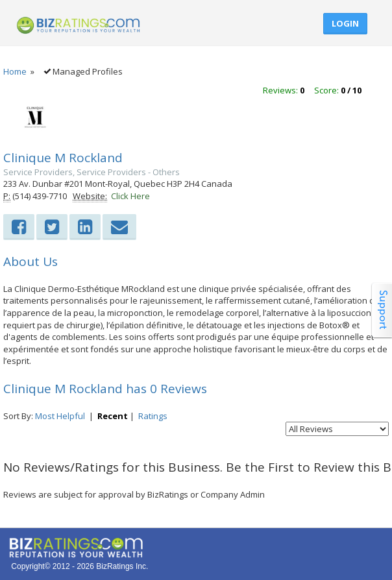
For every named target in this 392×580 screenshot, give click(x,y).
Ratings (153, 416)
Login (345, 23)
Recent (113, 416)
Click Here (130, 196)
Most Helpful (60, 416)
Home (15, 71)
